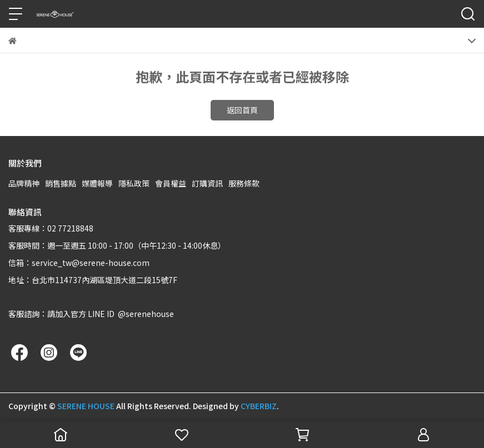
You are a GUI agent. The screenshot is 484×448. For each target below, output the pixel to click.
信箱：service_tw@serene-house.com (79, 263)
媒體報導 (97, 183)
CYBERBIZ (259, 406)
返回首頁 (242, 110)
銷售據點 (61, 183)
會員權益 (171, 183)
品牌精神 (24, 183)
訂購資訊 (207, 183)
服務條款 (244, 183)
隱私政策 (134, 183)
